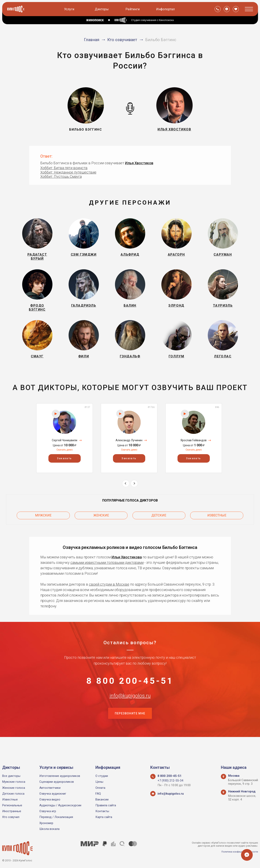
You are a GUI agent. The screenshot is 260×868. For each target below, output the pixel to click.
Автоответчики (50, 788)
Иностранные (12, 811)
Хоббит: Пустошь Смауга (61, 176)
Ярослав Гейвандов (194, 451)
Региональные (12, 805)
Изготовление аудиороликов (60, 776)
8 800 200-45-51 (130, 691)
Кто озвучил (11, 817)
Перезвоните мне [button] (130, 731)
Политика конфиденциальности (238, 852)
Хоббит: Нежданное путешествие (68, 172)
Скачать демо (65, 460)
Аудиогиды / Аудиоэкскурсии (60, 805)
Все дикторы (11, 776)
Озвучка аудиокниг (53, 794)
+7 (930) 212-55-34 (170, 781)
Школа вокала (49, 829)
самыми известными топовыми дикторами (107, 571)
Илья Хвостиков (139, 163)
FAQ (98, 794)
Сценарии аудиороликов (57, 782)
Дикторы (102, 9)
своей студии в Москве (109, 593)
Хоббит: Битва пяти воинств (64, 168)
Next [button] (134, 494)
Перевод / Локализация (56, 817)
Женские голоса (14, 788)
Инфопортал (166, 9)
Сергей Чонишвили (65, 451)
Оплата (100, 788)
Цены (99, 782)
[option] (65, 449)
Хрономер (46, 823)
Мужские (43, 525)
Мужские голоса (14, 782)
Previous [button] (126, 494)
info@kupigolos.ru (130, 711)
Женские (101, 525)
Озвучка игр (48, 811)
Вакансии (102, 799)
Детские (159, 525)
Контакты (102, 811)
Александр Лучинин (129, 451)
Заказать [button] (64, 469)
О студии (102, 776)
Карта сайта (104, 817)
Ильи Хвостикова (127, 566)
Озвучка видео (50, 799)
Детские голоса (13, 794)
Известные (217, 525)
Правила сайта (106, 805)
